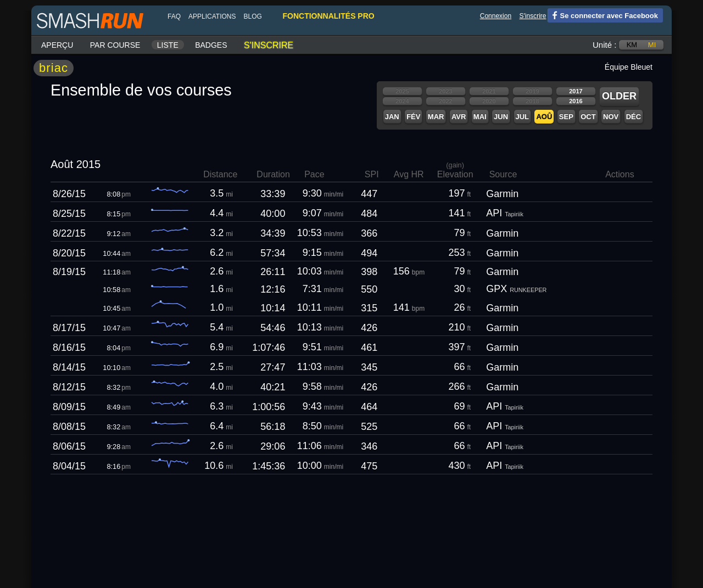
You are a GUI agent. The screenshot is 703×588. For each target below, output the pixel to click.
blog (252, 16)
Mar (436, 117)
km (632, 45)
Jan (392, 117)
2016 (576, 101)
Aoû (544, 117)
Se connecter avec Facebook (603, 15)
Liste (168, 45)
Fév (413, 117)
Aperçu (57, 45)
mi (652, 45)
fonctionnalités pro (328, 16)
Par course (115, 45)
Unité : (604, 45)
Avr (459, 117)
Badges (211, 45)
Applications (212, 16)
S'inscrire (533, 16)
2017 (576, 91)
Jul (523, 117)
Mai (480, 117)
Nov (611, 117)
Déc (634, 117)
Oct (588, 117)
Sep (566, 117)
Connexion (496, 16)
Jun (501, 117)
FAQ (174, 16)
